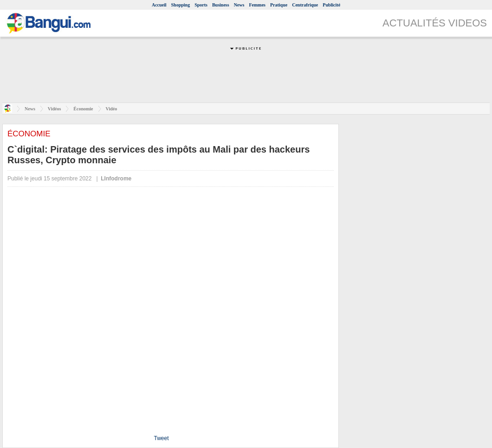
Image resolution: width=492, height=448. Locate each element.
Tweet (161, 438)
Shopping (181, 5)
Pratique (279, 5)
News (239, 5)
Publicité (331, 5)
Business (221, 5)
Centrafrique (305, 5)
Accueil (159, 5)
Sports (201, 5)
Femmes (257, 5)
